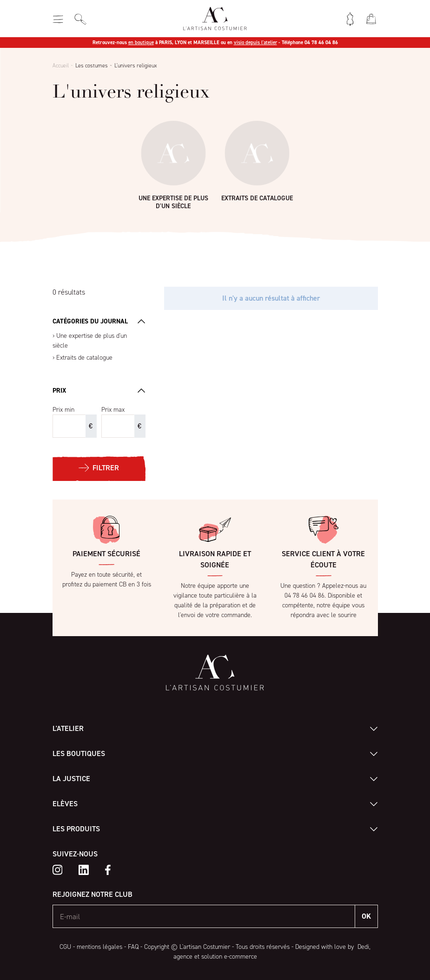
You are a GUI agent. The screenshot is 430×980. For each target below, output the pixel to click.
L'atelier (68, 728)
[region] (99, 347)
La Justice (71, 779)
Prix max (113, 410)
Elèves (65, 804)
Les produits (76, 829)
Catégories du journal (90, 321)
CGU (65, 947)
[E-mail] (204, 916)
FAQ (133, 947)
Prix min (63, 410)
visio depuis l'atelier (255, 43)
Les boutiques (79, 753)
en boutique (141, 43)
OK (366, 916)
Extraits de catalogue (84, 358)
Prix (59, 391)
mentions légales (99, 947)
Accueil (61, 66)
